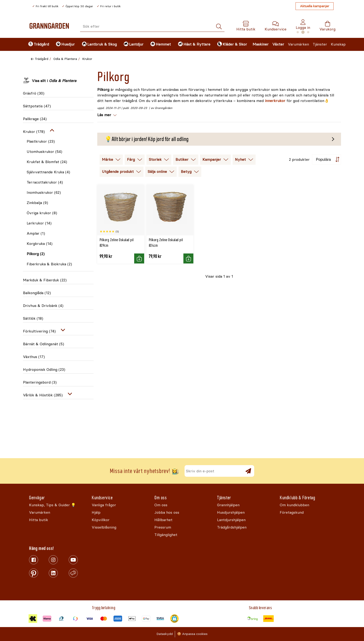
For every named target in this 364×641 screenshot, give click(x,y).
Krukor (87, 59)
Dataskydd (165, 634)
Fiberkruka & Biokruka (49, 264)
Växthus (34, 357)
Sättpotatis (37, 106)
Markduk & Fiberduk (45, 280)
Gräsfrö (34, 93)
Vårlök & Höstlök (43, 395)
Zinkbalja (37, 203)
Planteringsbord (40, 382)
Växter (278, 44)
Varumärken (298, 44)
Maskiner (261, 44)
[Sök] (219, 27)
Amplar (36, 233)
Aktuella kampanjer (315, 6)
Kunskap (338, 44)
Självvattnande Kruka (48, 172)
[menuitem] (38, 44)
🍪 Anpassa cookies (192, 634)
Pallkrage (35, 119)
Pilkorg (36, 254)
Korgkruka (40, 244)
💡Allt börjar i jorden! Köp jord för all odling (147, 139)
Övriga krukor (42, 213)
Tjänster (320, 44)
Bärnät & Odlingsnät (44, 344)
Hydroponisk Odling (44, 370)
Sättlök (33, 318)
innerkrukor (275, 101)
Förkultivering (39, 331)
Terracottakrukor (45, 182)
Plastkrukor (41, 141)
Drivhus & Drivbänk (43, 306)
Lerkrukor (39, 223)
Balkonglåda (37, 293)
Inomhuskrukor (44, 192)
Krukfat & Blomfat (47, 162)
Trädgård (42, 59)
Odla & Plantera (65, 59)
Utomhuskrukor (44, 152)
